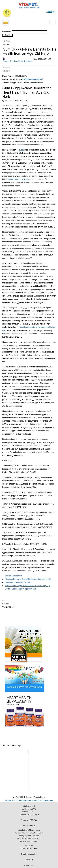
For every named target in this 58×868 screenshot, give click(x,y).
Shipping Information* (29, 854)
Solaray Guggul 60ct (13, 576)
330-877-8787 (31, 826)
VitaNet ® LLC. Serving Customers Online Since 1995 (29, 5)
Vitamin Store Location (29, 848)
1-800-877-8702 (33, 815)
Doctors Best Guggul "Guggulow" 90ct (21, 589)
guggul (22, 150)
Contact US (29, 860)
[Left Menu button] (5, 22)
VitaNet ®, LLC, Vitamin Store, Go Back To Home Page (29, 800)
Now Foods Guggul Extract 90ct (18, 582)
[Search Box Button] (8, 35)
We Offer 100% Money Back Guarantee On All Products (7, 13)
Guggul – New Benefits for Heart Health (18, 61)
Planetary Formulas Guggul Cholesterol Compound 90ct (28, 579)
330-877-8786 (32, 820)
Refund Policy (29, 865)
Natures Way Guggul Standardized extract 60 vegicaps (28, 586)
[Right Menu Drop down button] (53, 22)
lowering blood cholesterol (17, 179)
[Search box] (29, 32)
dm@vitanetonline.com (32, 79)
